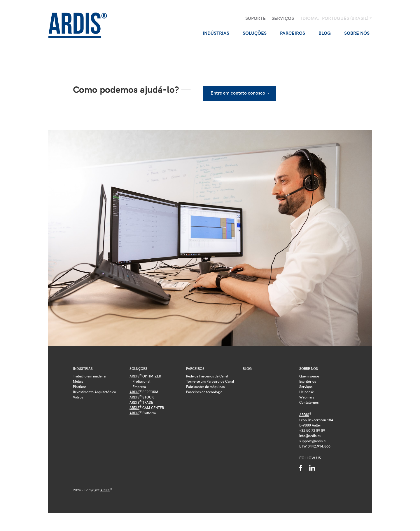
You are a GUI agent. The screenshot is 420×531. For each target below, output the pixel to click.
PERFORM (144, 389)
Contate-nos (309, 400)
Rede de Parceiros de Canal (207, 373)
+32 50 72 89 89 (312, 428)
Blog (325, 33)
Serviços (283, 18)
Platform (143, 410)
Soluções (138, 366)
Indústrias (83, 366)
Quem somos (309, 373)
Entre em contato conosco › (241, 90)
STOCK (142, 394)
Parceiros (195, 366)
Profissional (141, 379)
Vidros (78, 394)
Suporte (256, 18)
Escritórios (308, 379)
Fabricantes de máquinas (205, 384)
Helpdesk (307, 389)
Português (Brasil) (346, 18)
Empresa (139, 384)
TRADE (141, 400)
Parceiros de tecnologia (204, 389)
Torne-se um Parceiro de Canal (210, 379)
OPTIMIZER (145, 373)
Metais (78, 379)
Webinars (307, 394)
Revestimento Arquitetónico (94, 389)
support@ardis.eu (313, 438)
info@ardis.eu (310, 433)
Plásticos (80, 384)
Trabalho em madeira (89, 373)
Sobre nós (309, 366)
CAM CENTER (147, 405)
